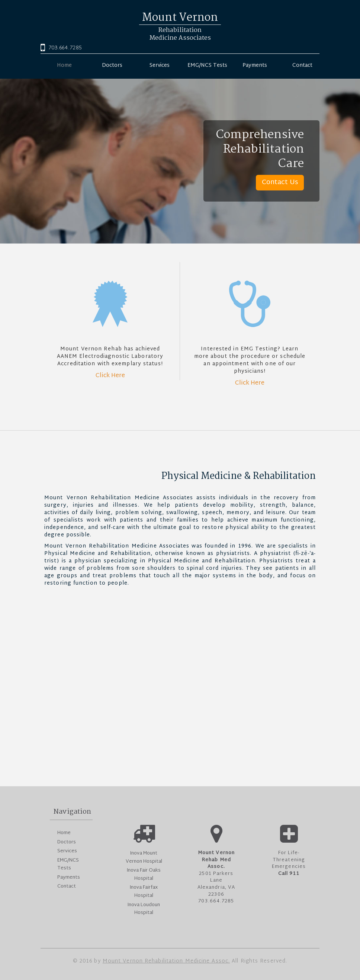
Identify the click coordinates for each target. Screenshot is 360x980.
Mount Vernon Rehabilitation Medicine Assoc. (166, 961)
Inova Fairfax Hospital (144, 892)
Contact (302, 65)
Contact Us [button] (280, 182)
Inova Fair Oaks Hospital (144, 875)
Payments (255, 65)
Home (64, 65)
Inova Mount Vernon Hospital (144, 857)
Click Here (110, 376)
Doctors (112, 65)
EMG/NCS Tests (207, 65)
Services (160, 65)
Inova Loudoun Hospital (144, 909)
